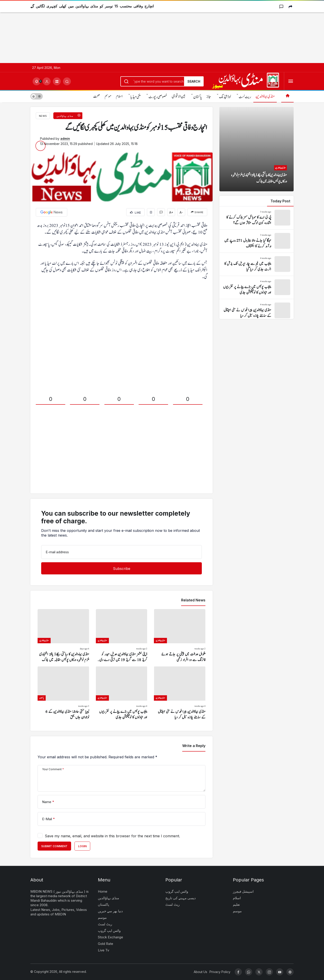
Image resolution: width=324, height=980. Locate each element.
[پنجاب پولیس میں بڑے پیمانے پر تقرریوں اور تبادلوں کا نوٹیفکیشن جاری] (122, 693)
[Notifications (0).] (37, 81)
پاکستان (198, 97)
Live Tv (103, 950)
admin (65, 139)
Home (103, 891)
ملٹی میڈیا (136, 97)
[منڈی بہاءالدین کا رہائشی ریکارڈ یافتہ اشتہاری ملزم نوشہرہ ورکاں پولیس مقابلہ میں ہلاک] (63, 636)
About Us (200, 972)
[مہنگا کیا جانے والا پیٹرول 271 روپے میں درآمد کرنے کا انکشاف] (256, 241)
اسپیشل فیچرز (243, 891)
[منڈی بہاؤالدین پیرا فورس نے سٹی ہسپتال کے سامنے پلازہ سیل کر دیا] (180, 693)
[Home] (287, 96)
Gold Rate (106, 944)
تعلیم (236, 904)
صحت (97, 96)
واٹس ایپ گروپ (109, 931)
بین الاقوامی (179, 96)
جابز (209, 96)
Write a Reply (194, 746)
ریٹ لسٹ (245, 97)
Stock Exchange (110, 937)
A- (181, 212)
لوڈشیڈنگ (225, 97)
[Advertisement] (135, 32)
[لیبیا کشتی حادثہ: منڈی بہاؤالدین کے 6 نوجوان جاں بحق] (63, 693)
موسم (108, 96)
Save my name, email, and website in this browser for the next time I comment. (112, 836)
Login (82, 846)
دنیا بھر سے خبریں (110, 911)
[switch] (37, 96)
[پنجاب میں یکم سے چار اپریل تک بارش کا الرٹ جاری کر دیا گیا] (256, 264)
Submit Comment (54, 846)
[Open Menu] (291, 81)
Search (194, 81)
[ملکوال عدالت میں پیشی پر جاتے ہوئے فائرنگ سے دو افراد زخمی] (180, 636)
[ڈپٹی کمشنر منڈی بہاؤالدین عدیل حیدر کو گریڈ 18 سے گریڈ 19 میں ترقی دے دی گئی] (122, 636)
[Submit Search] (67, 81)
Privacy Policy (220, 972)
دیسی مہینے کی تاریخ (181, 898)
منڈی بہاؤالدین (265, 96)
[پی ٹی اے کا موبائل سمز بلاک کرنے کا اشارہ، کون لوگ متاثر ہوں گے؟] (256, 218)
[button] (57, 81)
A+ (171, 212)
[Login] (47, 81)
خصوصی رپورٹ (158, 97)
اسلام (119, 96)
